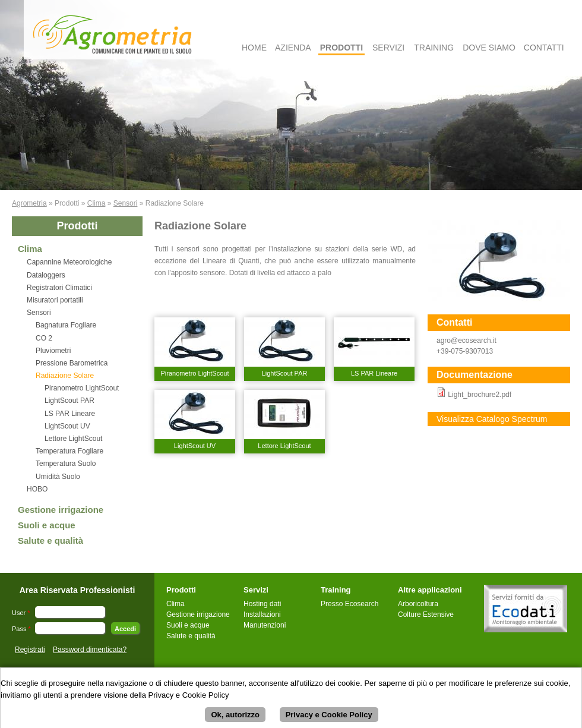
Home (254, 48)
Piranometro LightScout (82, 388)
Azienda (293, 48)
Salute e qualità (50, 541)
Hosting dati (262, 604)
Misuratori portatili (55, 300)
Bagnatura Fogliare (66, 325)
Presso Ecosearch (349, 604)
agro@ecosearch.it (466, 341)
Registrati (30, 650)
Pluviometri (53, 351)
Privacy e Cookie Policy (329, 720)
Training (434, 48)
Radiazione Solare (65, 376)
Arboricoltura (418, 604)
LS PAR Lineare (70, 414)
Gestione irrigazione (61, 510)
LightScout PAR (69, 401)
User (21, 613)
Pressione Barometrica (72, 363)
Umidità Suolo (58, 477)
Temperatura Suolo (66, 464)
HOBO (37, 489)
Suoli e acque (47, 525)
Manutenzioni (265, 625)
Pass (21, 629)
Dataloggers (46, 275)
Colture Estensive (426, 614)
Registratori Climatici (59, 288)
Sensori (126, 203)
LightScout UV (67, 426)
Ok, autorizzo (235, 720)
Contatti (544, 48)
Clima (97, 203)
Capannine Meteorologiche (69, 262)
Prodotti (341, 48)
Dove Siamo (489, 48)
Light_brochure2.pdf (480, 395)
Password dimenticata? (90, 650)
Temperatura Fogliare (69, 451)
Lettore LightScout (73, 439)
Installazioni (262, 614)
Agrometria (29, 203)
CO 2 (44, 338)
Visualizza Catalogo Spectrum (492, 419)
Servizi (388, 48)
